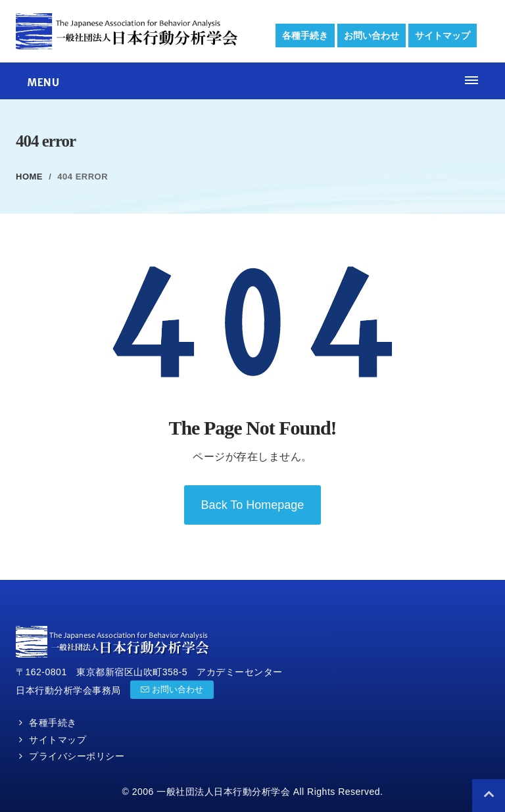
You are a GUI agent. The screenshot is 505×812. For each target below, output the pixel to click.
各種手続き (305, 36)
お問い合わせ (372, 36)
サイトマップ (443, 36)
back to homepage (253, 505)
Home (29, 177)
